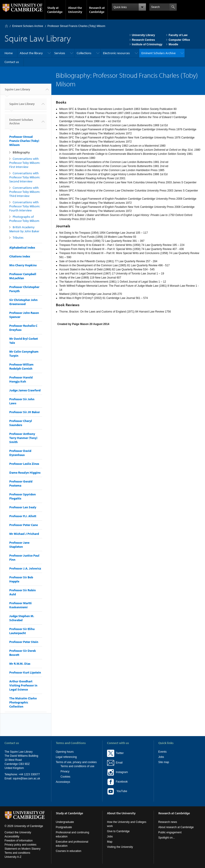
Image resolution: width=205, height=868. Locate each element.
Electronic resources (116, 53)
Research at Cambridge (97, 10)
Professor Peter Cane (24, 525)
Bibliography (21, 152)
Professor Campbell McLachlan (23, 276)
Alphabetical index (22, 247)
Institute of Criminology (147, 44)
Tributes (18, 238)
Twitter (115, 753)
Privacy (65, 771)
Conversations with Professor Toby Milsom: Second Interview (25, 177)
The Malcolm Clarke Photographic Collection (23, 702)
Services (60, 53)
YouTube (117, 791)
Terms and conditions (17, 853)
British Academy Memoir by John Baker (24, 229)
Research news (168, 822)
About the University (75, 10)
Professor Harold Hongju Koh (21, 379)
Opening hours (65, 752)
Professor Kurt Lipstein (25, 672)
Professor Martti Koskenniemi (20, 605)
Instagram (117, 772)
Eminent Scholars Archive (28, 26)
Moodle (173, 44)
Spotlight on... (167, 838)
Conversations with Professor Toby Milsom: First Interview (25, 163)
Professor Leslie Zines (24, 464)
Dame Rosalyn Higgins (25, 473)
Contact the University (18, 832)
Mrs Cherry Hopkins (23, 265)
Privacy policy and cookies (20, 845)
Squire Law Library (17, 91)
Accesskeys (63, 782)
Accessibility (12, 836)
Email (118, 763)
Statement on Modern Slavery (23, 849)
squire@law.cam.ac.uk (26, 778)
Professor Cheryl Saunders (21, 423)
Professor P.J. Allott (23, 516)
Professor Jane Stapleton (19, 545)
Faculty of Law (178, 35)
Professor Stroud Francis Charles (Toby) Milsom (76, 26)
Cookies (66, 777)
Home (6, 26)
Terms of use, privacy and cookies (76, 762)
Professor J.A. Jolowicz (25, 568)
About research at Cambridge (176, 827)
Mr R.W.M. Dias (20, 664)
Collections (84, 53)
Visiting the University (120, 847)
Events (163, 752)
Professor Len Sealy (23, 507)
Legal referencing (66, 757)
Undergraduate (65, 822)
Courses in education (69, 851)
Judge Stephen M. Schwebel (22, 618)
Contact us (12, 62)
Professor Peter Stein (24, 642)
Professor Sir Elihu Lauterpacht (22, 631)
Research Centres (143, 40)
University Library (143, 35)
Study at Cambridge (55, 10)
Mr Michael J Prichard (24, 534)
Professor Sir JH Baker (25, 412)
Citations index (20, 256)
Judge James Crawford (25, 390)
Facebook (117, 782)
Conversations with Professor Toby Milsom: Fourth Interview (25, 206)
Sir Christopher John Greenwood (23, 302)
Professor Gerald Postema (21, 483)
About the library (31, 53)
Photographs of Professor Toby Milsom (24, 219)
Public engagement (170, 832)
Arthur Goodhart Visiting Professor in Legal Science (23, 685)
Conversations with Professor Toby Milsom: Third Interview (25, 192)
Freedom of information (19, 841)
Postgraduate (64, 827)
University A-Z (13, 857)
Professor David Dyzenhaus (20, 453)
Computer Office (179, 40)
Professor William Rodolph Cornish (21, 366)
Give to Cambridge (118, 831)
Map (110, 842)
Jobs (161, 757)
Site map (164, 762)
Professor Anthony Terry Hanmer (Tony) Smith (23, 438)
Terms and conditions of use (77, 766)
